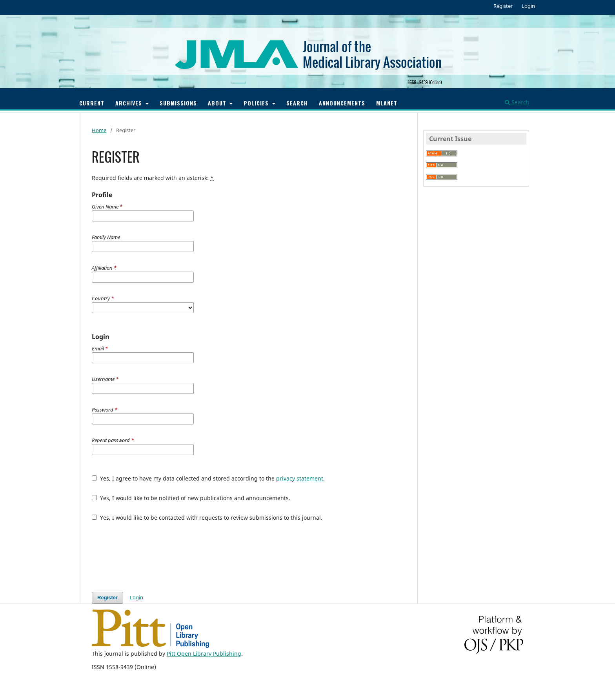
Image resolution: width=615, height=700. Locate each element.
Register (503, 6)
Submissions (178, 103)
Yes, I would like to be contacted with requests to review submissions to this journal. (207, 518)
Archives (130, 103)
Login (528, 6)
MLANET (387, 103)
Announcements (342, 103)
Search (297, 103)
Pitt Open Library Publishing (204, 654)
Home (99, 130)
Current (92, 103)
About (218, 103)
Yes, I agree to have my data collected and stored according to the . (208, 478)
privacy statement (300, 478)
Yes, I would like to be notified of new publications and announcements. (191, 498)
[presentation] (151, 557)
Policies (257, 103)
